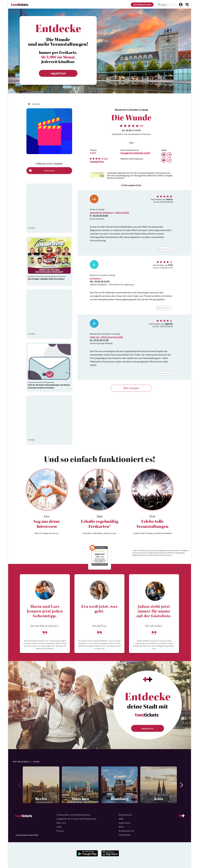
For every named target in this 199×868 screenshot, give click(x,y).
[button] (159, 5)
